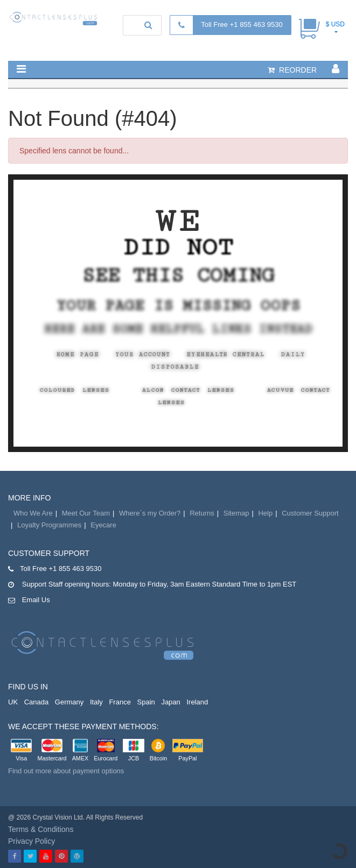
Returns (202, 513)
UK (13, 702)
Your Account (143, 355)
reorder (292, 70)
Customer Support (310, 513)
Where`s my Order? (150, 513)
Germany (69, 702)
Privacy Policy (32, 841)
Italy (96, 702)
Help (265, 513)
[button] (21, 69)
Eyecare (103, 525)
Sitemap (236, 513)
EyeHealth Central (226, 355)
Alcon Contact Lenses (189, 390)
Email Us (36, 600)
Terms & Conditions (41, 829)
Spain (146, 702)
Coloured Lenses (75, 390)
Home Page (78, 355)
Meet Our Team (86, 513)
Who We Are (33, 513)
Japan (170, 702)
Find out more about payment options (66, 771)
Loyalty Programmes (49, 525)
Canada (37, 702)
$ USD (335, 24)
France (120, 702)
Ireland (197, 702)
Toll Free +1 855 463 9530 (242, 24)
